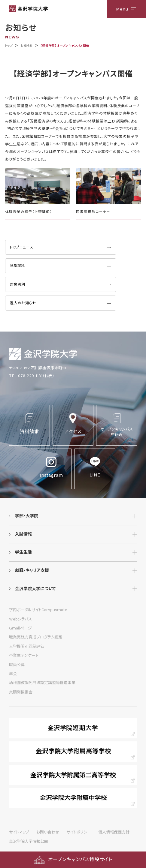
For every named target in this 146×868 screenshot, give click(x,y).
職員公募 (17, 665)
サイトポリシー (79, 832)
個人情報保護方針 (114, 832)
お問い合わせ (48, 832)
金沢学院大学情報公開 (29, 841)
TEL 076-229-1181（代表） (32, 376)
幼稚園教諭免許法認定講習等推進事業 (42, 683)
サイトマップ (19, 832)
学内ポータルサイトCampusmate (38, 610)
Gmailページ (20, 628)
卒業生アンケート (24, 655)
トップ (9, 46)
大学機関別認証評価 (27, 646)
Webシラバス (20, 619)
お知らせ (27, 46)
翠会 (13, 674)
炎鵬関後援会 (21, 692)
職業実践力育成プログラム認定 (36, 637)
